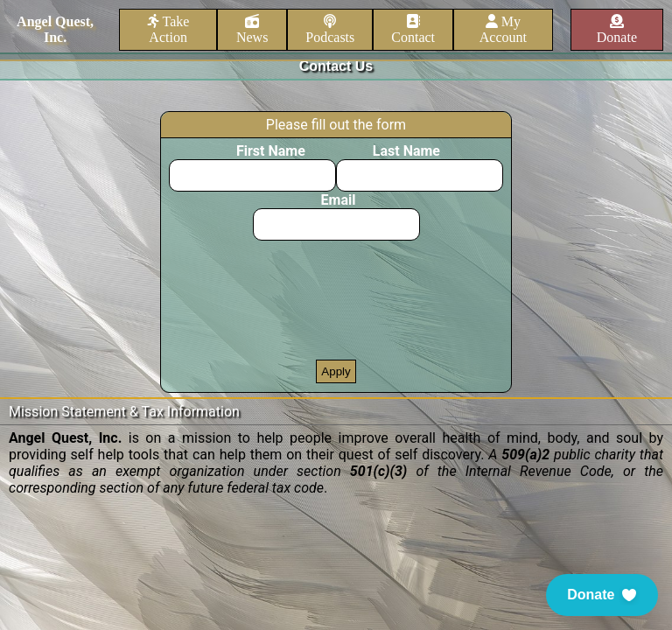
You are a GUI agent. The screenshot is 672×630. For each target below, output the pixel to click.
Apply (336, 371)
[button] (602, 595)
